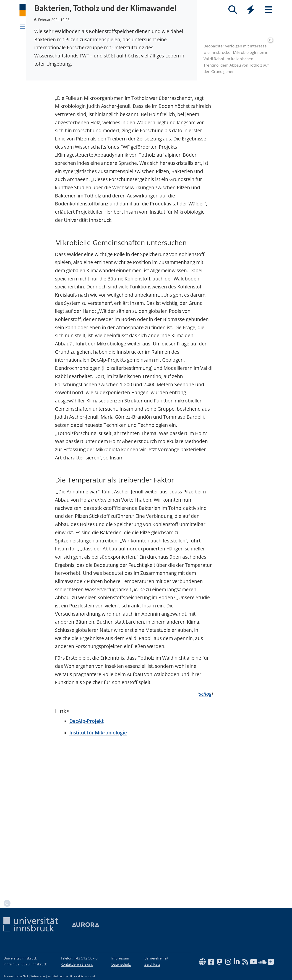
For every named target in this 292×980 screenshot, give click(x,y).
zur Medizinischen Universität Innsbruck (72, 976)
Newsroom (40, 26)
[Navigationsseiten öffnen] (22, 27)
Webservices (38, 976)
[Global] (251, 10)
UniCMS (23, 976)
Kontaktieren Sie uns (77, 964)
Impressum (120, 958)
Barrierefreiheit (156, 958)
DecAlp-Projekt (86, 870)
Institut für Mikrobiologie (98, 882)
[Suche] (233, 10)
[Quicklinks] (251, 10)
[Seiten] (269, 10)
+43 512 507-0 (86, 958)
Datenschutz (121, 964)
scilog (205, 843)
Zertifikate (152, 964)
